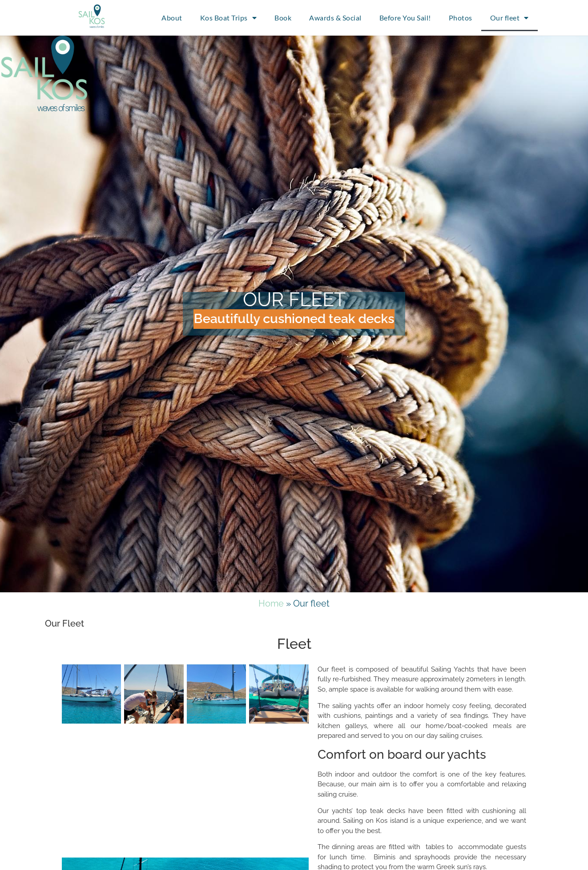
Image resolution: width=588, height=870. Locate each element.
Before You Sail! (405, 18)
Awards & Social (335, 18)
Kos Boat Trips (229, 18)
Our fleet (509, 18)
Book (283, 18)
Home (271, 603)
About (172, 18)
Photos (461, 18)
